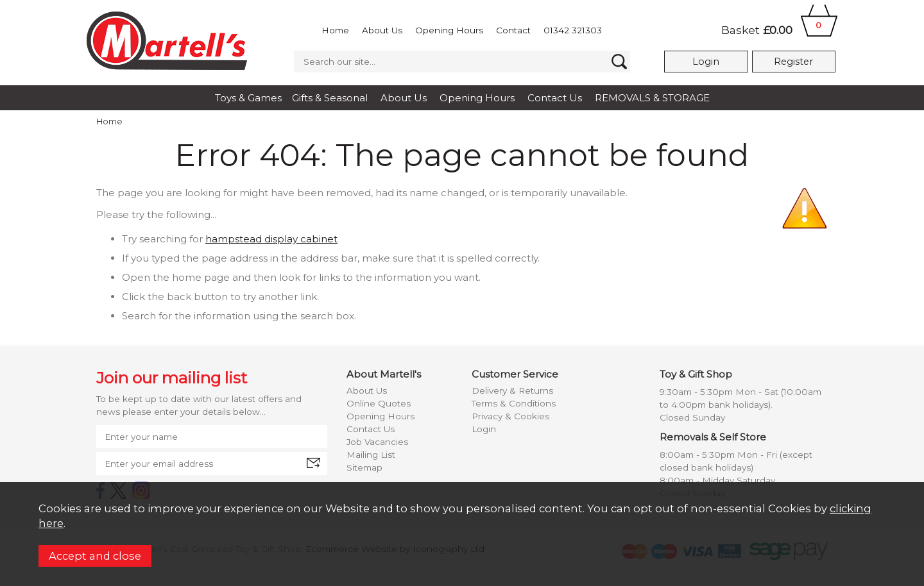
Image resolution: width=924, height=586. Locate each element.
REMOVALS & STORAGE (652, 98)
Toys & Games (248, 98)
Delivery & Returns (512, 390)
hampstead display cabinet (271, 239)
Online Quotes (379, 403)
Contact (513, 30)
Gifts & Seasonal (330, 98)
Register (793, 62)
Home (335, 30)
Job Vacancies (377, 442)
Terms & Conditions (514, 403)
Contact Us (555, 98)
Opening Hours (449, 30)
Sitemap (364, 467)
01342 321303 (573, 30)
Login (706, 62)
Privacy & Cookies (510, 416)
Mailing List (371, 455)
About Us (382, 30)
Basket (779, 30)
